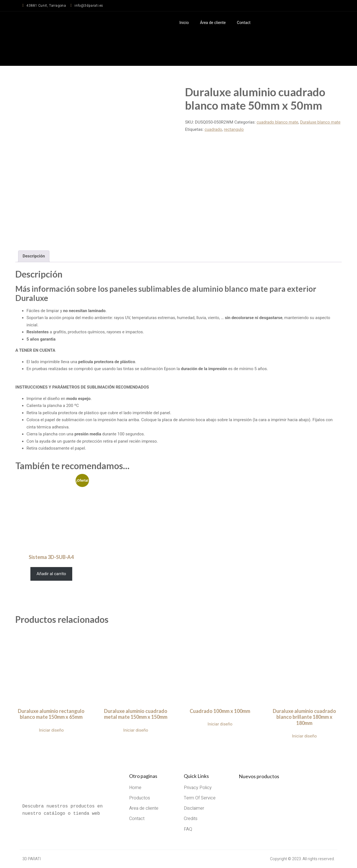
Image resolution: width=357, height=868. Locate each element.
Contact (244, 23)
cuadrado (213, 129)
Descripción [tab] (34, 256)
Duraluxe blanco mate (320, 122)
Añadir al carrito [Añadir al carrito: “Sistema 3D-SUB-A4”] (51, 574)
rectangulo (234, 129)
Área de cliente (213, 23)
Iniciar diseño (51, 730)
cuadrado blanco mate (277, 122)
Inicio (184, 23)
